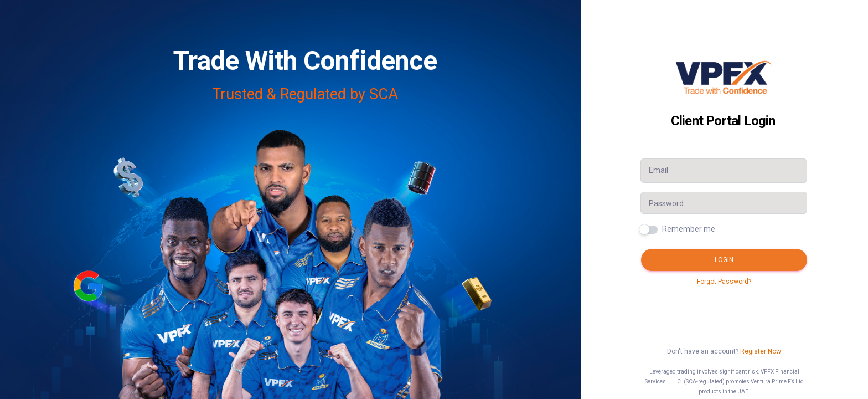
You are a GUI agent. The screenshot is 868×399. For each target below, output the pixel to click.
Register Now (761, 351)
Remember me (689, 229)
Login (724, 260)
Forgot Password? (724, 282)
